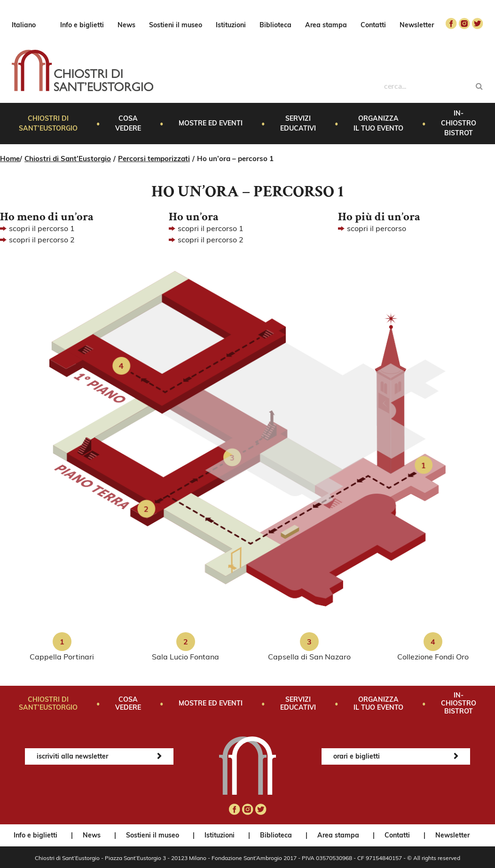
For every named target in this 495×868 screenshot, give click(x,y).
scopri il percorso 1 (42, 228)
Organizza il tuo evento (378, 123)
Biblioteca (275, 25)
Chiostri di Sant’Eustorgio (48, 123)
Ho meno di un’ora (47, 217)
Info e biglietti (82, 25)
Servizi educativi (298, 123)
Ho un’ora (194, 217)
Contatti (373, 25)
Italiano (24, 25)
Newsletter (417, 25)
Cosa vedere (128, 123)
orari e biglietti (357, 756)
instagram (464, 23)
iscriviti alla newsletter (72, 756)
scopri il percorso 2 (42, 240)
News (126, 25)
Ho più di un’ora (379, 217)
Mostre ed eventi (211, 123)
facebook (451, 23)
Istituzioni (231, 25)
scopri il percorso (377, 228)
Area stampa (326, 25)
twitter (478, 23)
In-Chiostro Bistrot (459, 123)
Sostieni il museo (176, 25)
